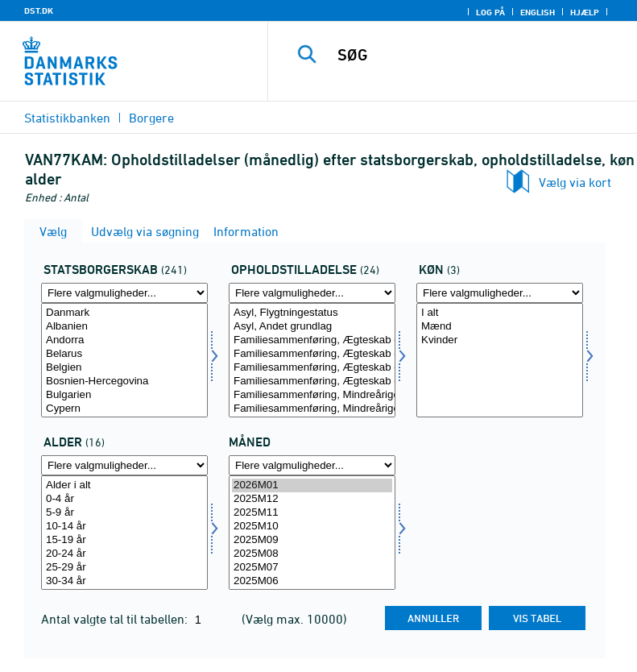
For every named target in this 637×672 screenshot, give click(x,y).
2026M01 (312, 485)
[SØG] (477, 55)
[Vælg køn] (500, 360)
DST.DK (39, 10)
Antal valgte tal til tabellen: (116, 619)
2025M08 (312, 554)
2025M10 (312, 527)
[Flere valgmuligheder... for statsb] (124, 293)
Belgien (124, 368)
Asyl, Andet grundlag (312, 327)
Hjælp (585, 12)
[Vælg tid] (312, 533)
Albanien (124, 327)
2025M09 (312, 540)
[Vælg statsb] (124, 360)
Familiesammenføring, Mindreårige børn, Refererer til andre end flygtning (312, 409)
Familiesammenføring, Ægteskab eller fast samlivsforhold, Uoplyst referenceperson (312, 382)
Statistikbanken (67, 118)
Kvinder (500, 340)
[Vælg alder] (124, 533)
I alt (500, 313)
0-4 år (124, 499)
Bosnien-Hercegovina (124, 382)
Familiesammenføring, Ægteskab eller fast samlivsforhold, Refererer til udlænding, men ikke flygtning (312, 354)
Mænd (500, 327)
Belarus (124, 354)
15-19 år (124, 540)
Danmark (124, 313)
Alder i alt (124, 485)
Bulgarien (124, 395)
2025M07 (312, 568)
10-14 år (124, 527)
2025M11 (312, 513)
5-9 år (124, 513)
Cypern (124, 409)
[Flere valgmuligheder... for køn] (500, 293)
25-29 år (124, 568)
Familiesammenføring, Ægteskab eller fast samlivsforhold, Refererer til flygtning (312, 340)
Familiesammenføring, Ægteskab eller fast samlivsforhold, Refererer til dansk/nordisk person (312, 368)
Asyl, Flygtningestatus (312, 313)
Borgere (151, 118)
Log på (490, 12)
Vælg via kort (575, 182)
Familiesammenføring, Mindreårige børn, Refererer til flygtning (312, 395)
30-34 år (124, 581)
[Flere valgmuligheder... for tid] (312, 465)
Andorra (124, 340)
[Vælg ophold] (312, 360)
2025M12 (312, 499)
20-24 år (124, 554)
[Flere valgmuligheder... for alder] (124, 465)
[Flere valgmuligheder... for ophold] (312, 293)
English (538, 12)
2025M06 (312, 581)
